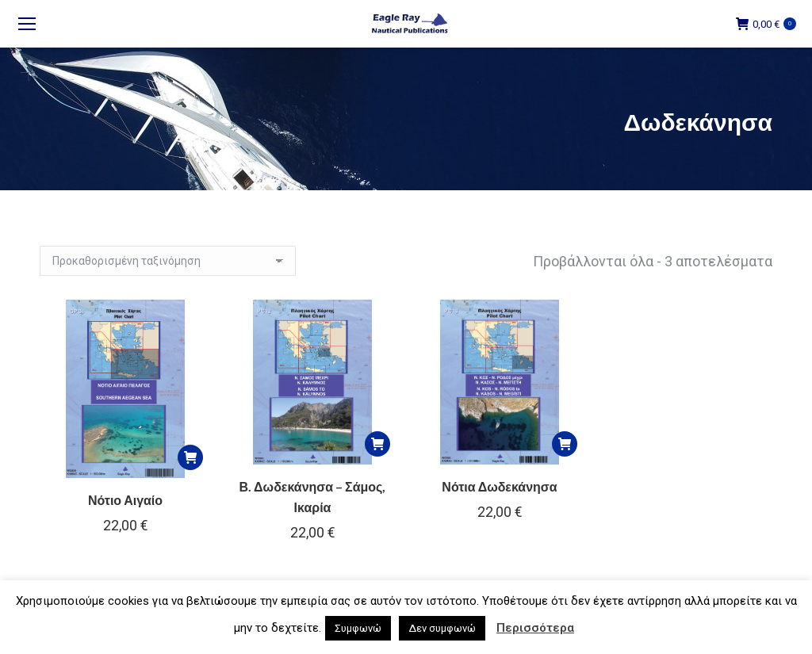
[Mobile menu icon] (27, 24)
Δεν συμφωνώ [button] (442, 628)
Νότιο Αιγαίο (125, 500)
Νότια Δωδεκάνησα (499, 486)
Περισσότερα (535, 628)
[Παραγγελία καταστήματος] (168, 261)
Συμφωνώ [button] (358, 628)
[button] (190, 457)
